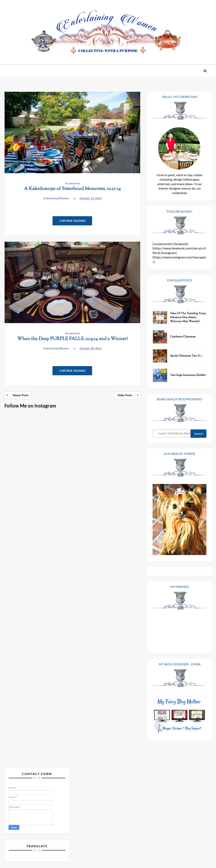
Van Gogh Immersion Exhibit (188, 375)
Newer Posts (21, 395)
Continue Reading (72, 221)
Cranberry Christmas (183, 337)
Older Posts (125, 395)
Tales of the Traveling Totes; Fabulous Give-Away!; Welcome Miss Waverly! (188, 318)
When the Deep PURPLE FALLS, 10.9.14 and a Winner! (72, 339)
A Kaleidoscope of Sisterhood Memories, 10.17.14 (72, 189)
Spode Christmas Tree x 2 (186, 356)
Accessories (72, 183)
